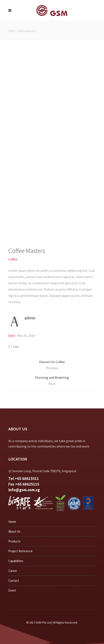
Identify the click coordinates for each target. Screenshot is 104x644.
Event (12, 590)
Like (16, 347)
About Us (14, 531)
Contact (14, 581)
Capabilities (16, 561)
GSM (11, 31)
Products (14, 541)
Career (13, 571)
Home (12, 522)
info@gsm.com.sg (24, 490)
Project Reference (20, 551)
